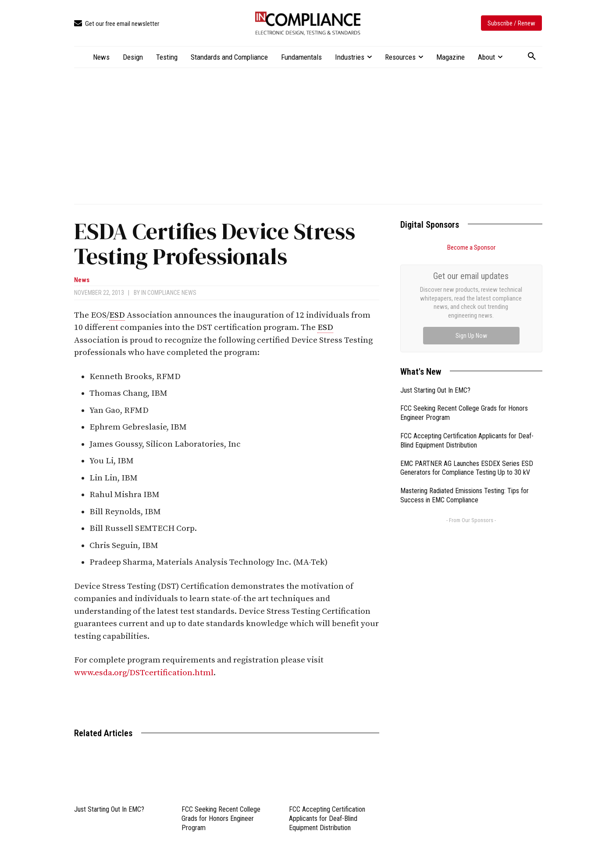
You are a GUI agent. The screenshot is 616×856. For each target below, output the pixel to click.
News (82, 280)
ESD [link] (117, 315)
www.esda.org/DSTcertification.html (144, 673)
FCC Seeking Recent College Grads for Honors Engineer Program (221, 818)
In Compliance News (169, 293)
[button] (532, 57)
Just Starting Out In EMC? (109, 809)
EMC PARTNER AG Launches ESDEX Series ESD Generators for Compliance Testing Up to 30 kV (467, 468)
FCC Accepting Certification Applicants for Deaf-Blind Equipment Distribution (327, 818)
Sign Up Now (471, 336)
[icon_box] (117, 24)
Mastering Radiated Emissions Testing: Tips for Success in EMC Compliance (465, 495)
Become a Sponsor (471, 247)
